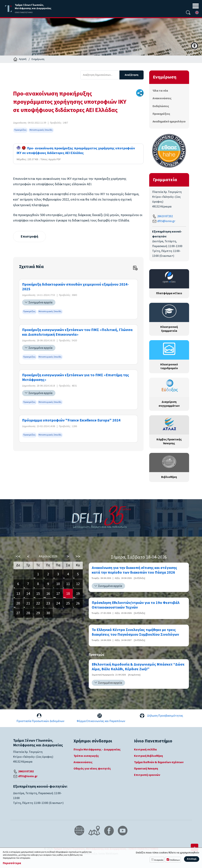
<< (18, 557)
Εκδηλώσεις (161, 106)
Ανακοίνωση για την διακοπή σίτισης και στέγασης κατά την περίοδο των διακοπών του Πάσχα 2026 (134, 570)
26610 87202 (165, 216)
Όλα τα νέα (160, 91)
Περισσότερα (12, 863)
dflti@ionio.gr (166, 221)
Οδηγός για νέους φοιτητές (92, 769)
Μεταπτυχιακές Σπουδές (41, 130)
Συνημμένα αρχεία (40, 302)
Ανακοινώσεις (162, 98)
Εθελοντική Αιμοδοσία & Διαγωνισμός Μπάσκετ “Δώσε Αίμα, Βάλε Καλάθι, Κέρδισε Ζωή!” (138, 667)
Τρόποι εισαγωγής (86, 756)
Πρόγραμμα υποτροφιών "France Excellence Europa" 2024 (71, 420)
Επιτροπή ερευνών (147, 775)
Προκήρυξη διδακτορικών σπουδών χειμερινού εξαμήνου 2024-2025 (75, 287)
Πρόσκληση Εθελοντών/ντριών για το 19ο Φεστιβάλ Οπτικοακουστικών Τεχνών (136, 605)
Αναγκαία (159, 860)
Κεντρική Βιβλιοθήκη (148, 756)
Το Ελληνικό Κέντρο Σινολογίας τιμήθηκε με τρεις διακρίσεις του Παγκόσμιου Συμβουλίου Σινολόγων (135, 632)
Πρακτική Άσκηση (146, 769)
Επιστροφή (29, 237)
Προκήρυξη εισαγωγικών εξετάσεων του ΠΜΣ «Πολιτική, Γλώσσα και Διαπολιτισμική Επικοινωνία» (77, 332)
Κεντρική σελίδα (145, 750)
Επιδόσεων (175, 860)
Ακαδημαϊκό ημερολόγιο (169, 121)
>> (78, 557)
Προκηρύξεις (20, 130)
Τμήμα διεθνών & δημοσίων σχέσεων (159, 762)
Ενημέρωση (38, 59)
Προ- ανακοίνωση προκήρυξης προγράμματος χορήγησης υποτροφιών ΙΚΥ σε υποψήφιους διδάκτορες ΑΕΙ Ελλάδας (76, 151)
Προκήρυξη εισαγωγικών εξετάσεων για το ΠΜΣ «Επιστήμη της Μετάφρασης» (76, 378)
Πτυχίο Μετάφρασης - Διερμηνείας (97, 750)
